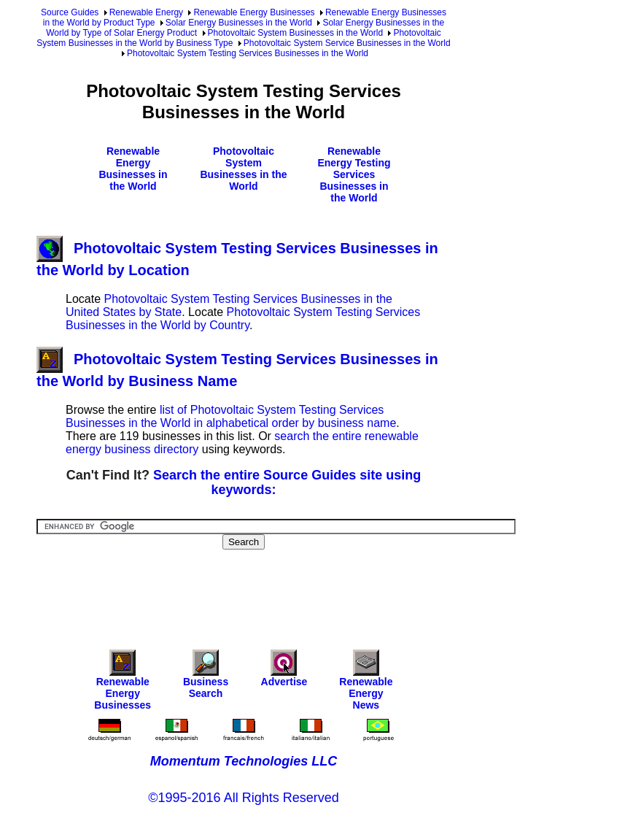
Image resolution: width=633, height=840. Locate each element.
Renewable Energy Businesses (254, 12)
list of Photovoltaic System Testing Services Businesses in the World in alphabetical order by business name (231, 416)
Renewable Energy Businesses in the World (133, 169)
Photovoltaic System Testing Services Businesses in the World (248, 53)
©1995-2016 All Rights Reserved (243, 798)
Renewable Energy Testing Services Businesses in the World (354, 174)
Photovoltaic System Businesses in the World (296, 33)
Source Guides (70, 12)
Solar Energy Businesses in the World (239, 23)
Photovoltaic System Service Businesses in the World (347, 43)
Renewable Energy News (366, 683)
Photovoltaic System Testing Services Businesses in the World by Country (243, 319)
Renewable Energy (146, 12)
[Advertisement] (302, 590)
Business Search (206, 678)
